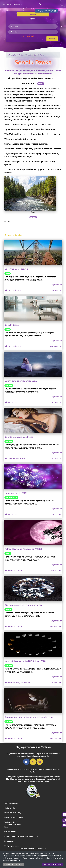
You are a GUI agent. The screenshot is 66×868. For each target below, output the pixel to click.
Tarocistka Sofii (15, 290)
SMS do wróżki (10, 832)
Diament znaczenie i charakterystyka (23, 605)
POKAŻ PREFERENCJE (13, 864)
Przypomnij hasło (27, 36)
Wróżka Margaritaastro (19, 682)
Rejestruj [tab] (33, 18)
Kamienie (8, 609)
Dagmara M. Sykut (16, 458)
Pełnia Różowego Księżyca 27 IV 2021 (23, 549)
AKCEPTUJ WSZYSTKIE (53, 864)
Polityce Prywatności (13, 860)
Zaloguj (52, 39)
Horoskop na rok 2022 (15, 493)
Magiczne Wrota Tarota (14, 817)
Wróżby (34, 770)
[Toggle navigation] (61, 5)
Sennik (8, 273)
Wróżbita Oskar (15, 570)
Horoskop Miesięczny (13, 813)
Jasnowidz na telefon (13, 825)
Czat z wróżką (10, 808)
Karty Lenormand (23, 770)
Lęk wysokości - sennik (16, 269)
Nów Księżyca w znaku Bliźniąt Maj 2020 (25, 661)
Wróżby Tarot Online (11, 5)
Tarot (40, 770)
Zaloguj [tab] (33, 14)
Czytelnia (9, 385)
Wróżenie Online (11, 803)
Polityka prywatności (13, 846)
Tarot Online (11, 770)
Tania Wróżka (10, 822)
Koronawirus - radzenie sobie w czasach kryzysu (29, 717)
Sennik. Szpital (12, 325)
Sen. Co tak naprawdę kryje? (19, 437)
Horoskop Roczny (11, 497)
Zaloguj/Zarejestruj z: (46, 11)
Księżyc (8, 553)
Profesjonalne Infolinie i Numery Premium (21, 836)
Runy (6, 827)
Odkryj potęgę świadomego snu (21, 381)
